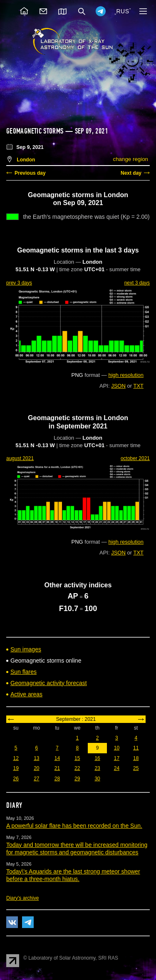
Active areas (26, 694)
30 (97, 779)
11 (136, 748)
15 (77, 758)
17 (117, 758)
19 (16, 768)
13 (36, 758)
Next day (131, 173)
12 (16, 758)
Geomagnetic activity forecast (49, 683)
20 (36, 768)
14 (57, 758)
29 (77, 779)
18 (136, 758)
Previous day (30, 173)
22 (77, 768)
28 (57, 779)
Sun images (26, 649)
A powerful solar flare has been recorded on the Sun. (74, 826)
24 (117, 768)
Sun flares (24, 672)
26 (16, 779)
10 (117, 748)
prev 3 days (19, 283)
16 (97, 758)
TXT (138, 386)
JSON (118, 386)
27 (36, 779)
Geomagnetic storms (36, 131)
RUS (123, 11)
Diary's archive (22, 898)
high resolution (126, 375)
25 (136, 768)
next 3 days (137, 283)
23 (97, 768)
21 (57, 768)
